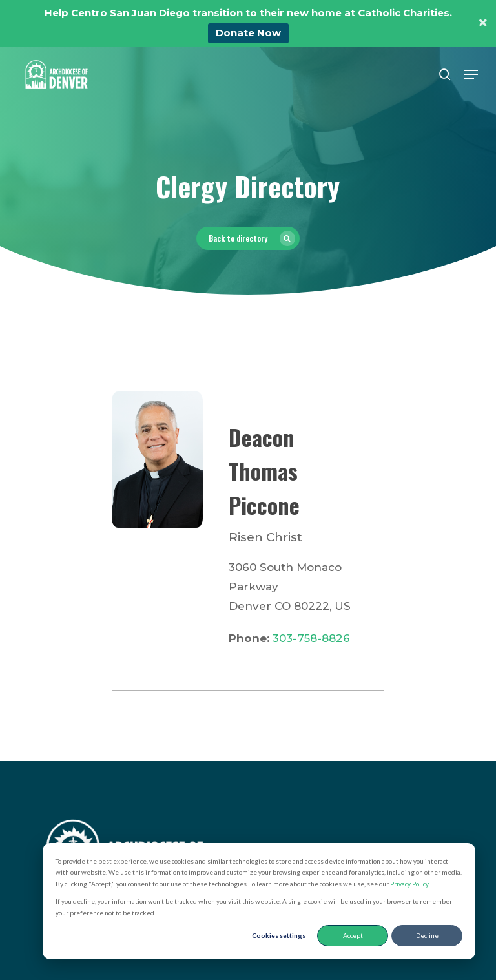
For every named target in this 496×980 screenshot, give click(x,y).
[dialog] (259, 902)
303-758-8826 (311, 638)
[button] (471, 74)
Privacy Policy (409, 884)
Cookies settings (279, 935)
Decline (427, 935)
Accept (353, 935)
